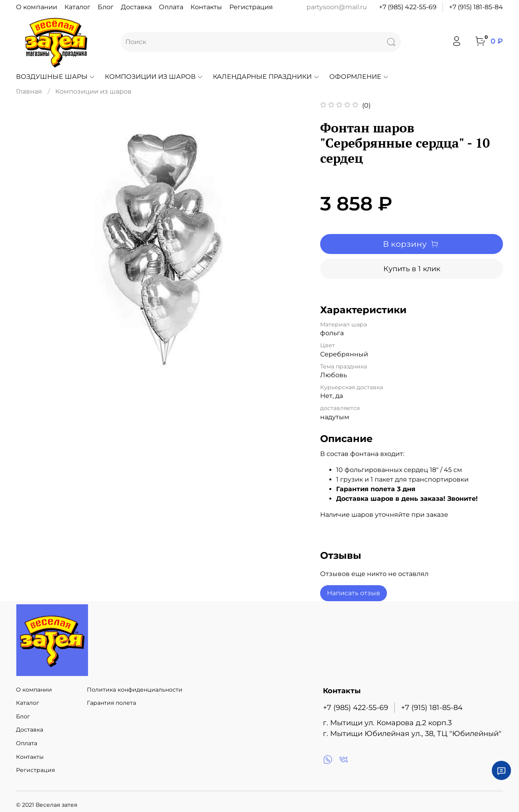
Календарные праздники (266, 77)
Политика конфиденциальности (135, 690)
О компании (37, 7)
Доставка (136, 7)
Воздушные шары (56, 77)
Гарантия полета (111, 703)
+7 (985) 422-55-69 (408, 7)
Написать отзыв (354, 593)
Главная (29, 91)
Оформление (359, 77)
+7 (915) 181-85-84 (476, 7)
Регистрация (251, 7)
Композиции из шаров (154, 77)
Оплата (171, 7)
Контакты (206, 7)
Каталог (77, 7)
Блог (106, 7)
